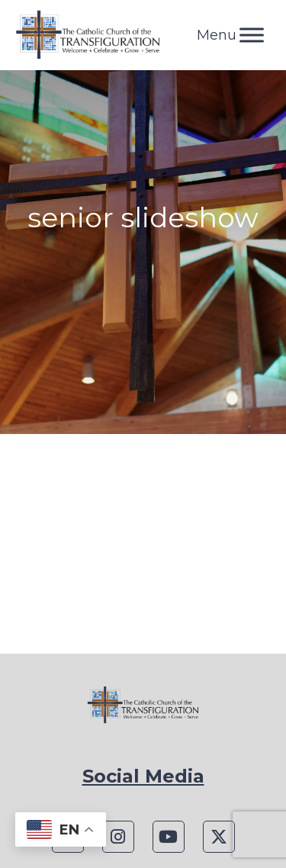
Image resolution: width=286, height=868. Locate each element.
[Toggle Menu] (252, 35)
